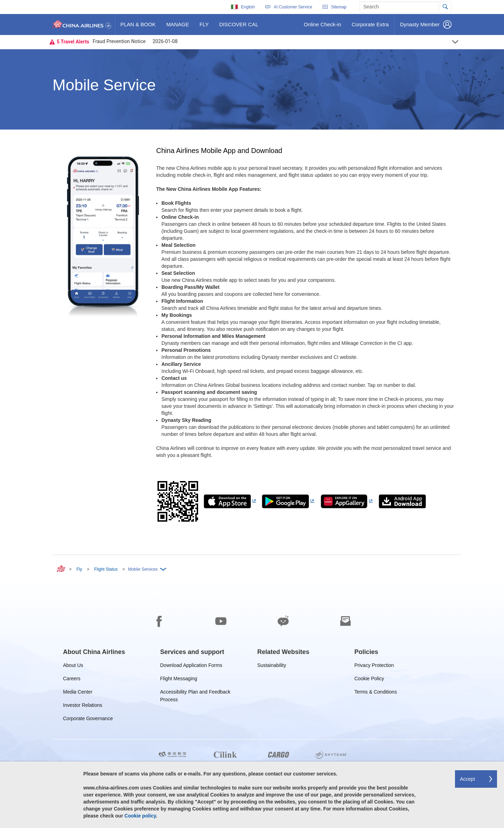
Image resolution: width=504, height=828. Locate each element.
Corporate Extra (370, 27)
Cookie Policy (369, 680)
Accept (467, 779)
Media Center (78, 693)
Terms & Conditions (376, 693)
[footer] (252, 705)
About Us (73, 666)
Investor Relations (83, 706)
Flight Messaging (179, 680)
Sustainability (272, 666)
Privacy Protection (374, 666)
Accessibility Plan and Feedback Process (195, 693)
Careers (72, 680)
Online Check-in (322, 27)
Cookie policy (140, 816)
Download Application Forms (191, 666)
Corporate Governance (88, 720)
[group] (94, 652)
